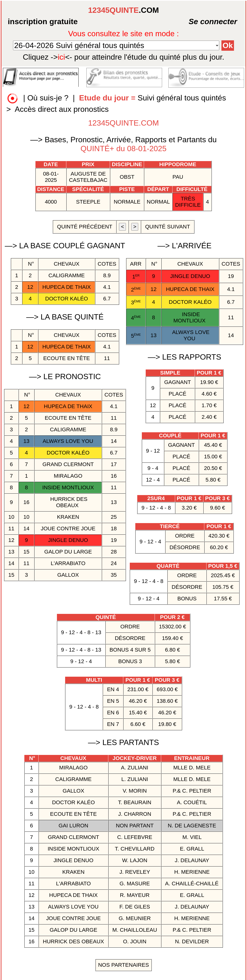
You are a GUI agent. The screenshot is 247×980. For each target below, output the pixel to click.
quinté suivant (167, 227)
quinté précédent (85, 227)
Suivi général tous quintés (154, 98)
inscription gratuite (43, 21)
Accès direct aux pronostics (62, 109)
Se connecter (201, 21)
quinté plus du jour (123, 57)
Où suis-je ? (48, 98)
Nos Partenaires (124, 965)
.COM (123, 10)
